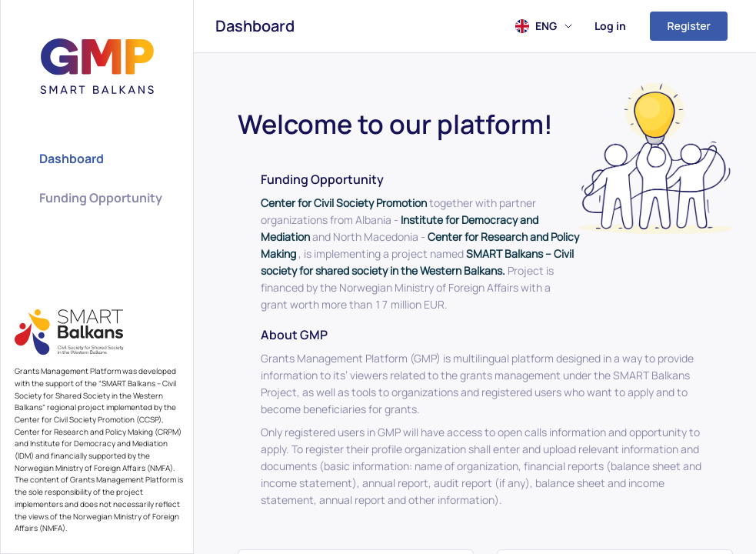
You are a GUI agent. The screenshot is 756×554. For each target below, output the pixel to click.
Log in (610, 26)
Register (689, 26)
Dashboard (255, 26)
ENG (554, 26)
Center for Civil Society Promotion (344, 203)
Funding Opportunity (101, 198)
